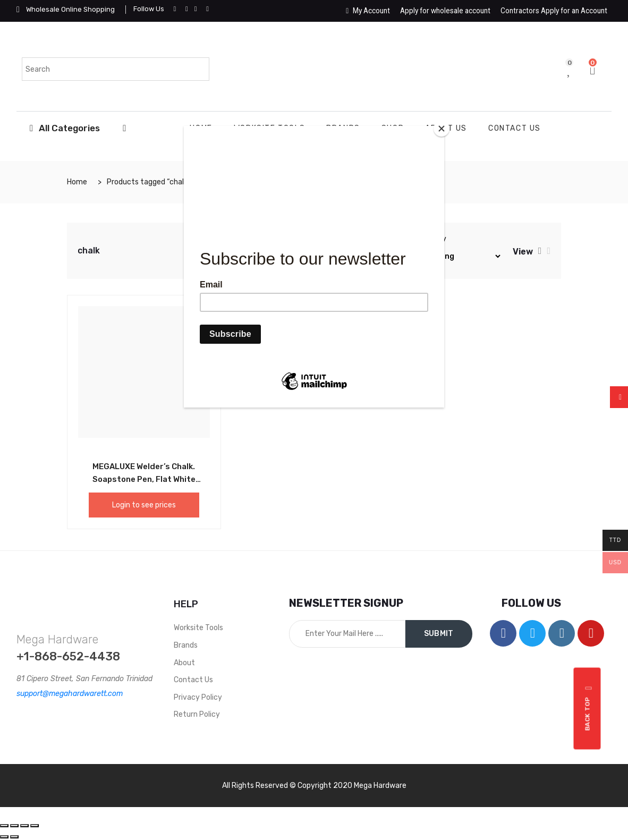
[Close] (442, 129)
